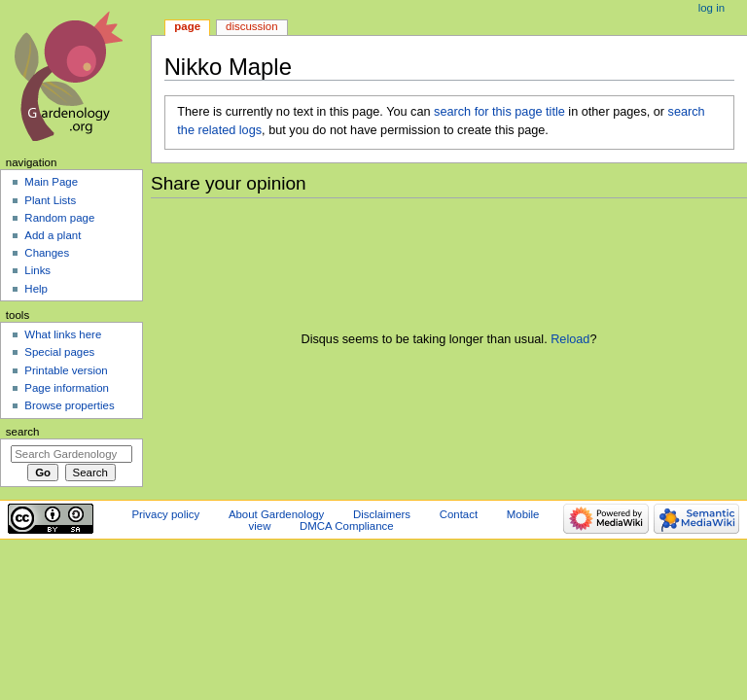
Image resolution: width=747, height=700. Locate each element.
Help (36, 289)
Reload (570, 339)
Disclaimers (382, 514)
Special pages (59, 352)
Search (23, 432)
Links (37, 270)
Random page (59, 218)
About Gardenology (276, 514)
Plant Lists (50, 200)
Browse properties (69, 405)
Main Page (51, 182)
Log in (711, 8)
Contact (459, 514)
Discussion (251, 26)
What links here (63, 334)
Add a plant (53, 235)
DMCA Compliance (346, 526)
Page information (67, 388)
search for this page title (499, 112)
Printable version (66, 370)
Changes (47, 253)
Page (187, 26)
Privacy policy (165, 514)
